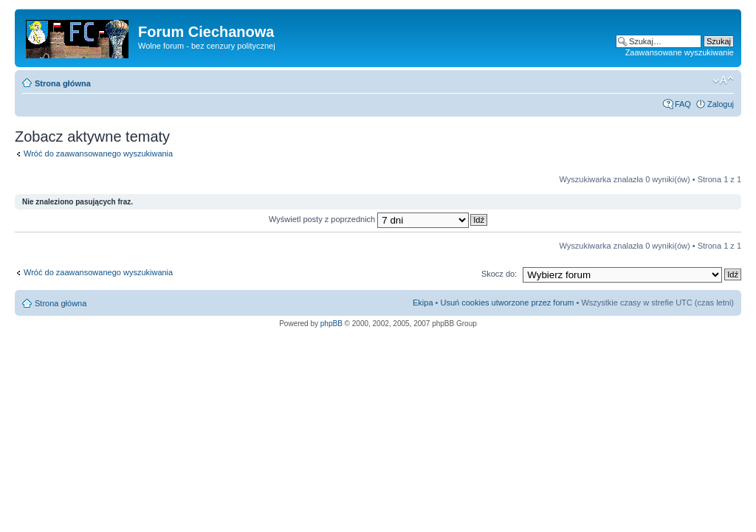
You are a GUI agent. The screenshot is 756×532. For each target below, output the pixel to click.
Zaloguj (721, 104)
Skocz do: (499, 274)
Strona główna (63, 83)
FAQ (683, 104)
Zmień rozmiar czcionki (723, 80)
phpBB (331, 324)
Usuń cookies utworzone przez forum (507, 303)
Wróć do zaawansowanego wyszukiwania (98, 153)
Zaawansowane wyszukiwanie (680, 52)
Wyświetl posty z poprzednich (369, 219)
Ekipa (423, 303)
